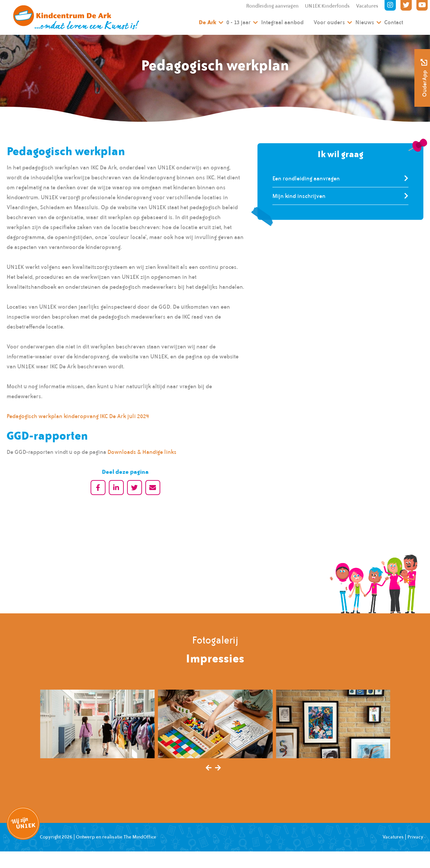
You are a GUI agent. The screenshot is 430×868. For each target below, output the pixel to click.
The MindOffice (140, 837)
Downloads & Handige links (142, 452)
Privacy (415, 837)
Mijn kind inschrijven (299, 196)
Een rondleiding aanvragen (306, 178)
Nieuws (365, 22)
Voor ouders (329, 22)
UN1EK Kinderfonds (327, 6)
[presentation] (209, 768)
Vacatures (367, 6)
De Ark (208, 22)
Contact (394, 22)
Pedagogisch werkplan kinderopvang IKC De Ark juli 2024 (78, 416)
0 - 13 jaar (239, 22)
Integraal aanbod (282, 22)
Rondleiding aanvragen (272, 6)
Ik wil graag (340, 154)
